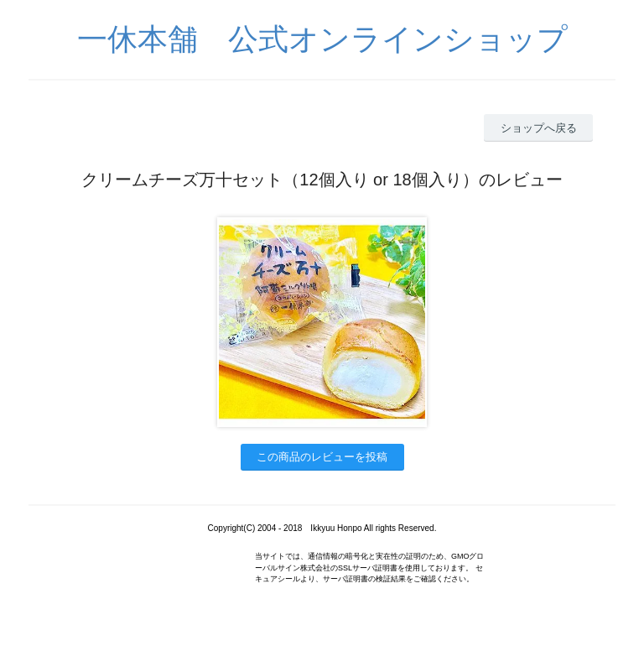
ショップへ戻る (539, 128)
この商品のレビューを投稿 (322, 457)
